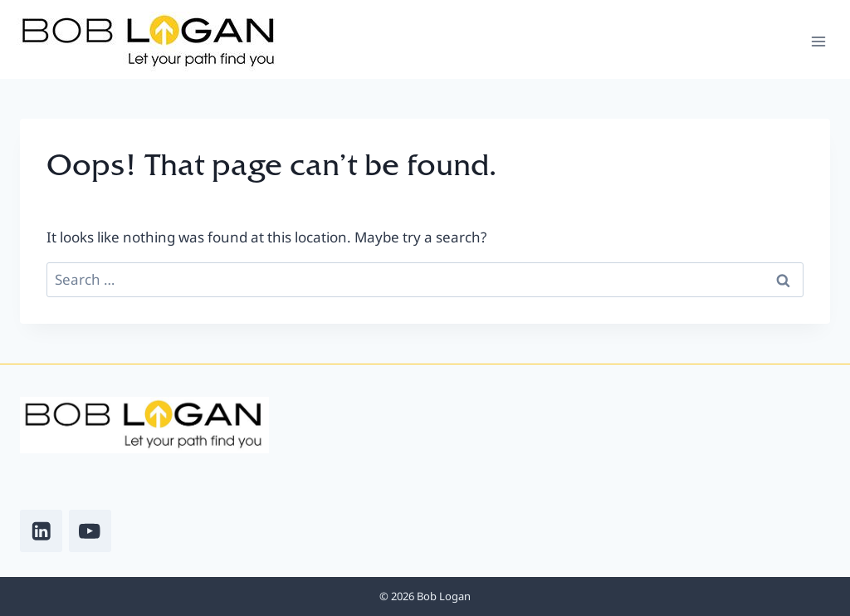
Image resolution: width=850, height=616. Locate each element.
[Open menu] (818, 41)
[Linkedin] (41, 531)
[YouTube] (90, 531)
